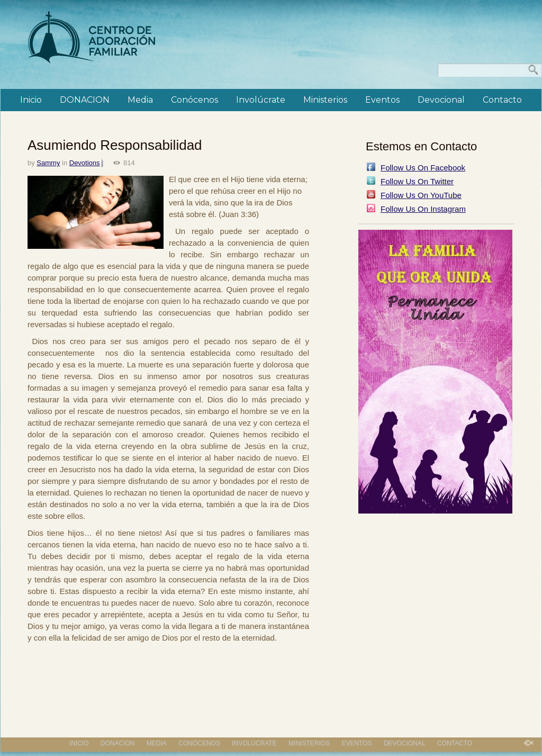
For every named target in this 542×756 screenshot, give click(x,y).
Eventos (382, 100)
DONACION (85, 100)
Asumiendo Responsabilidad (115, 145)
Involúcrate (261, 100)
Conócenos (195, 100)
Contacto (502, 100)
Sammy (48, 163)
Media (140, 100)
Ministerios (325, 100)
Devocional (441, 100)
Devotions (85, 163)
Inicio (31, 100)
